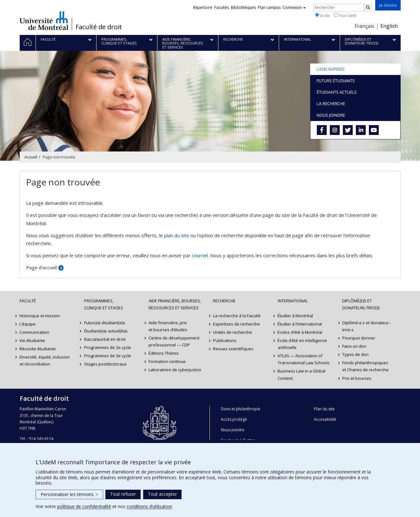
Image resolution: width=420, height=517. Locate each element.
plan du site (177, 235)
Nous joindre (233, 430)
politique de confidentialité (84, 506)
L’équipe (28, 324)
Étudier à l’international (300, 324)
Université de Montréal (44, 21)
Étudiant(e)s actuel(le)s (106, 331)
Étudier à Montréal (296, 316)
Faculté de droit (99, 27)
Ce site (322, 15)
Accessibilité (325, 419)
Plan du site (324, 409)
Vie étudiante (33, 340)
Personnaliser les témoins (69, 494)
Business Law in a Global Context (302, 374)
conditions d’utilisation (149, 506)
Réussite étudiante (38, 349)
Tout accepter (162, 494)
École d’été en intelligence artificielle (303, 344)
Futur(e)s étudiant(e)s (105, 323)
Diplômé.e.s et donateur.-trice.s (367, 326)
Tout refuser (123, 494)
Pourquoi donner (359, 338)
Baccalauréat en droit (105, 339)
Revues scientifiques (233, 349)
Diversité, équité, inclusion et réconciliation (45, 360)
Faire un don (354, 346)
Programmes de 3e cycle (108, 356)
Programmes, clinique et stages (104, 304)
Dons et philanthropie (241, 409)
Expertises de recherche (237, 324)
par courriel (196, 255)
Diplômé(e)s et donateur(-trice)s (361, 304)
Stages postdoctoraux (105, 364)
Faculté (28, 301)
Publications (225, 340)
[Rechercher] (368, 8)
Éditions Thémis (164, 353)
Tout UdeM (345, 15)
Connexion (294, 7)
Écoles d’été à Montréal (300, 332)
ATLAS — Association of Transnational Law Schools (304, 359)
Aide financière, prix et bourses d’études (168, 326)
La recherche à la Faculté (237, 316)
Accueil (31, 157)
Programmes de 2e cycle (108, 347)
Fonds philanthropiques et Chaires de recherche (365, 366)
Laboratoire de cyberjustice (175, 370)
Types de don (355, 354)
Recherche (224, 301)
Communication (35, 332)
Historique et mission (40, 316)
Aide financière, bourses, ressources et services (175, 304)
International (293, 301)
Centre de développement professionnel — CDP (174, 341)
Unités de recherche (233, 332)
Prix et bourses (357, 378)
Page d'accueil (41, 267)
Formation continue (167, 361)
